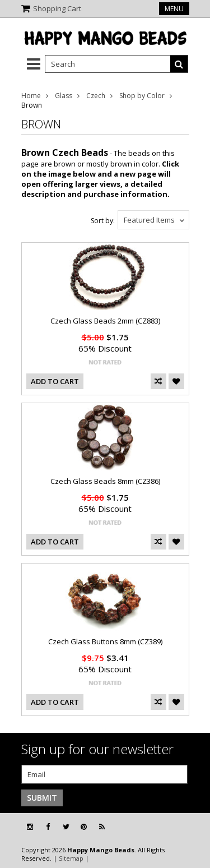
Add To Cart (55, 381)
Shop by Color (142, 96)
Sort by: (103, 221)
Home (31, 96)
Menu (174, 9)
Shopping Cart (57, 8)
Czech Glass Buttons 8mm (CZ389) (105, 641)
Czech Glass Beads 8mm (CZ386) (105, 481)
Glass (64, 96)
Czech (96, 96)
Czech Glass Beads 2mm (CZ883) (105, 321)
